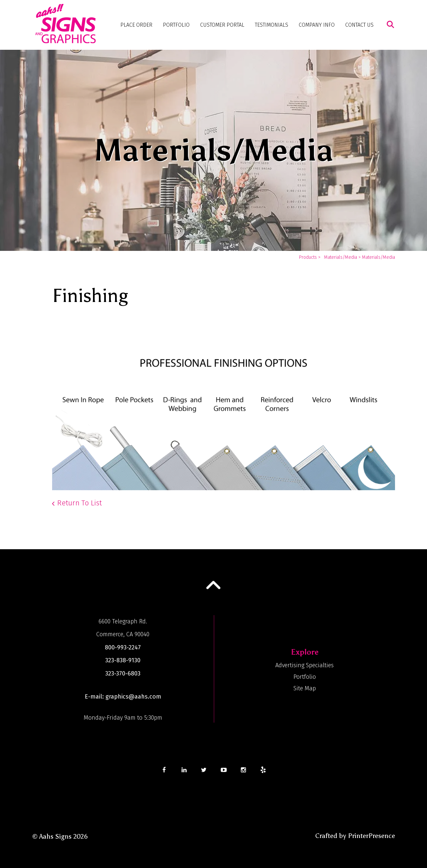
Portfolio (176, 25)
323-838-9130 (123, 660)
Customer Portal (222, 25)
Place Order (136, 25)
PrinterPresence (371, 836)
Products (308, 257)
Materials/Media (341, 257)
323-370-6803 (123, 673)
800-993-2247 (123, 647)
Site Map (305, 688)
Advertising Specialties (305, 665)
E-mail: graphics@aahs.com (123, 697)
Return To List (79, 503)
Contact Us (359, 25)
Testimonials (272, 25)
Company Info (317, 25)
